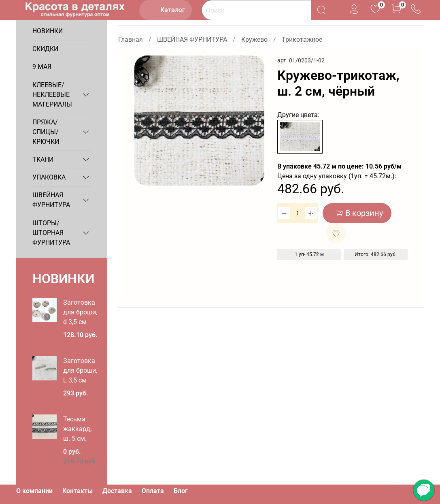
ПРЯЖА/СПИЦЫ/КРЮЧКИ (46, 132)
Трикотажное (302, 40)
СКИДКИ (45, 49)
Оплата (153, 491)
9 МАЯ (42, 67)
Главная (131, 40)
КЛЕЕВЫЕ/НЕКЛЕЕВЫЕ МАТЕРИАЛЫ (52, 95)
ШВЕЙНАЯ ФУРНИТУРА (192, 40)
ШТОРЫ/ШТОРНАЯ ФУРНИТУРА (51, 233)
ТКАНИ (43, 159)
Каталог (166, 10)
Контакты (78, 491)
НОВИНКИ (48, 31)
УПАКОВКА (49, 177)
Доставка (117, 491)
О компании (34, 491)
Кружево (254, 40)
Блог (181, 491)
